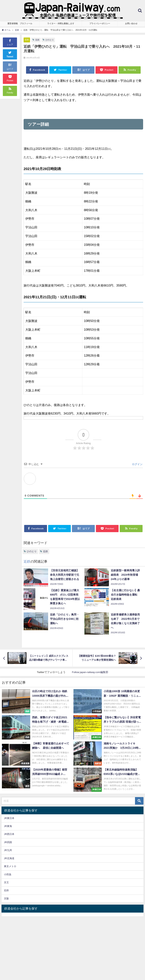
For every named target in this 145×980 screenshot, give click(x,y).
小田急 (8, 874)
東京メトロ (10, 866)
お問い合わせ (131, 23)
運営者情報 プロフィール (20, 23)
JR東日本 (9, 818)
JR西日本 (9, 834)
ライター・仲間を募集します (61, 23)
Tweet (10, 54)
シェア (10, 42)
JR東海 (8, 826)
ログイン (137, 464)
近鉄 (27, 40)
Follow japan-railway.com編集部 (90, 672)
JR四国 (8, 842)
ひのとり (50, 40)
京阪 (6, 898)
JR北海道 (9, 858)
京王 (6, 882)
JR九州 (8, 850)
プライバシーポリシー (100, 23)
